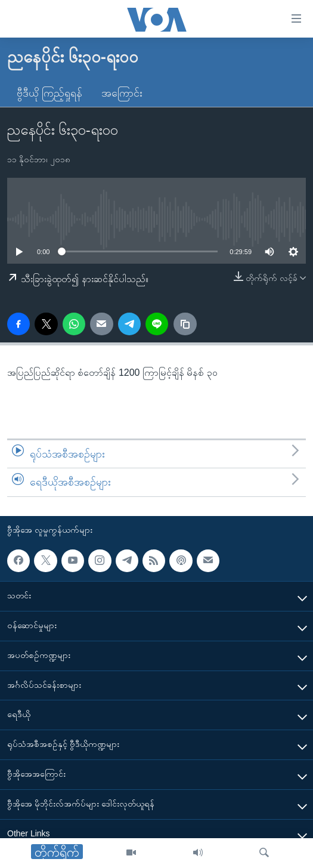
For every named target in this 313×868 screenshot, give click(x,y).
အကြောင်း (122, 93)
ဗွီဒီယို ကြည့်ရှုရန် (49, 93)
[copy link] (185, 324)
